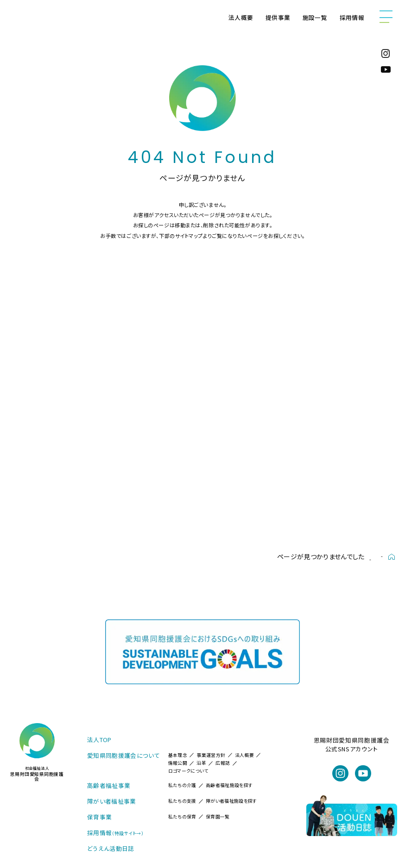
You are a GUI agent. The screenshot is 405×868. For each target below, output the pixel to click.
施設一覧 (315, 17)
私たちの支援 (182, 801)
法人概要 (241, 17)
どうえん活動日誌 (111, 848)
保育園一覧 (218, 817)
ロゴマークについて (188, 771)
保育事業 (99, 817)
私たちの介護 (182, 785)
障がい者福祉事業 (112, 801)
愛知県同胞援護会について (123, 755)
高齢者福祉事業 (109, 785)
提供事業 (278, 17)
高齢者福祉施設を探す (229, 785)
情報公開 (178, 763)
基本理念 (178, 755)
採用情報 (352, 17)
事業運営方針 (211, 755)
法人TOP (99, 740)
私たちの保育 (182, 817)
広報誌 (223, 763)
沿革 (201, 763)
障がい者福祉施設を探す (231, 801)
